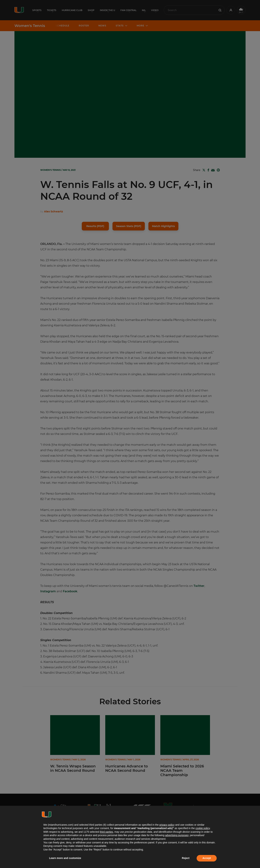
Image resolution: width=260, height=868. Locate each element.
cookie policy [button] (203, 828)
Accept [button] (207, 858)
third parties (106, 832)
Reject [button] (186, 858)
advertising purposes (177, 835)
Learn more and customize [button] (65, 858)
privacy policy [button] (167, 825)
